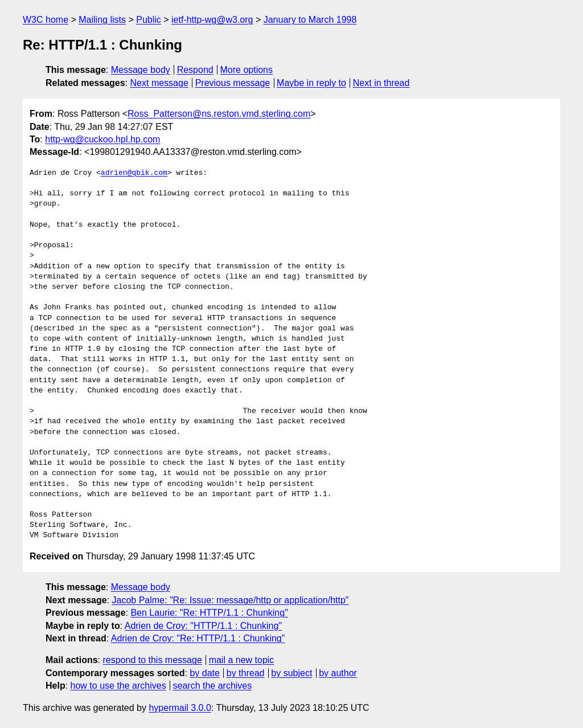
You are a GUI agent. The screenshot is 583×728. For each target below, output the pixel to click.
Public (149, 20)
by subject (291, 673)
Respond (195, 70)
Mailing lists (102, 20)
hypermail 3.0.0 (180, 708)
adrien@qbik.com (134, 173)
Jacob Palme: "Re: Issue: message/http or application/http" (231, 600)
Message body (141, 70)
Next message (159, 83)
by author (338, 673)
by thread (246, 673)
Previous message (233, 83)
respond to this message (152, 660)
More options (247, 70)
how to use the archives (118, 686)
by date (204, 673)
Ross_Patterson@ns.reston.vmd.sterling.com (219, 114)
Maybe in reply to (311, 83)
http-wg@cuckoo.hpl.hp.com (102, 139)
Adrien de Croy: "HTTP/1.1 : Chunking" (203, 626)
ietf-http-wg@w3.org (212, 20)
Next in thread (381, 83)
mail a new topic (242, 660)
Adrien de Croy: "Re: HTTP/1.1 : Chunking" (198, 638)
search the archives (213, 686)
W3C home (46, 20)
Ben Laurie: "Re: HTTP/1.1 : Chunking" (209, 613)
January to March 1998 (310, 20)
